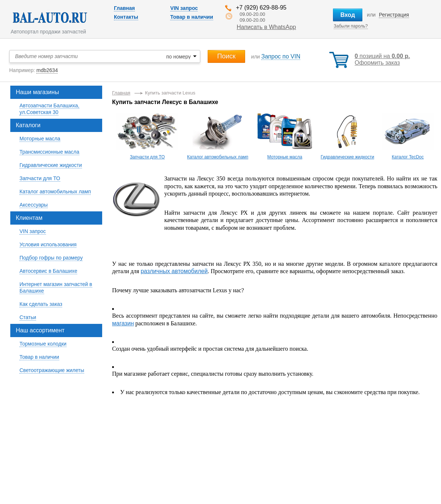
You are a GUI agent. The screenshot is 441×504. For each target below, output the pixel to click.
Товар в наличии (191, 17)
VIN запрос (184, 8)
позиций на (382, 56)
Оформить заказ (377, 63)
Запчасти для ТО (147, 157)
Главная (124, 8)
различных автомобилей (174, 271)
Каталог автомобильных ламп (218, 157)
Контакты (126, 17)
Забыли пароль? (351, 26)
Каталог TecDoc (408, 157)
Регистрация (394, 15)
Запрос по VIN (281, 56)
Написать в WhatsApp (266, 27)
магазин (123, 323)
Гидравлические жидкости (348, 157)
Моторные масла (285, 157)
